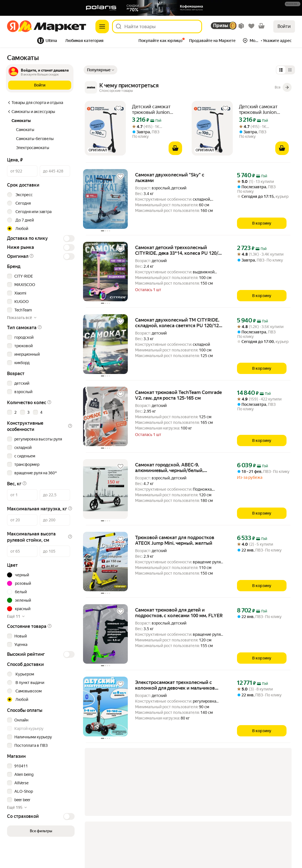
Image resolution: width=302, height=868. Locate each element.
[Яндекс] (13, 26)
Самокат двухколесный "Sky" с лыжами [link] (170, 178)
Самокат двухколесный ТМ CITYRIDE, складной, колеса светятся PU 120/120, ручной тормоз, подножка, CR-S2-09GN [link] (179, 323)
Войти (284, 26)
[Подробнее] (293, 4)
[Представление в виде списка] (281, 70)
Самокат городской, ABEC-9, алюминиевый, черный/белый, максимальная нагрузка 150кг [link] (169, 468)
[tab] (20, 41)
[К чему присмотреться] (188, 87)
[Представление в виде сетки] (290, 70)
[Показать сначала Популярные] (100, 70)
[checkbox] (40, 276)
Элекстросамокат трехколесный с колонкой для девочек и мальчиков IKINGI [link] (175, 685)
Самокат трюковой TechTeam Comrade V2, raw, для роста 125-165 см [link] (178, 395)
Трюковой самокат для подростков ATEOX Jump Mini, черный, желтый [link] (175, 540)
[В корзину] (175, 148)
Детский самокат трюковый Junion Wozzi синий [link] (151, 109)
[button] (293, 4)
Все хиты (19, 41)
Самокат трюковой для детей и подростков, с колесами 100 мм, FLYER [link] (179, 613)
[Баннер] (151, 8)
